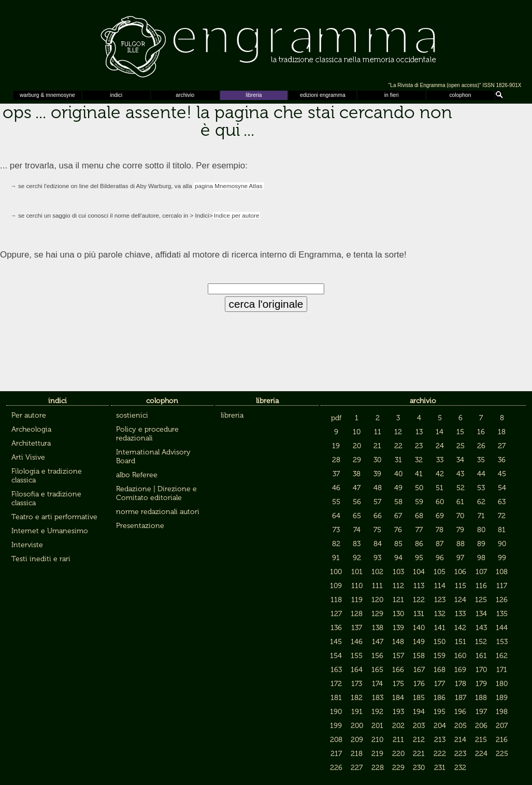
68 (419, 516)
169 (460, 670)
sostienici (132, 415)
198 (502, 712)
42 (440, 474)
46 (336, 488)
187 (461, 698)
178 (461, 684)
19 (336, 446)
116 (481, 586)
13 (419, 432)
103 (398, 572)
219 (377, 754)
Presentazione (140, 526)
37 (336, 474)
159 (440, 656)
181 (336, 698)
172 (336, 684)
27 (502, 446)
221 (419, 754)
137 (357, 628)
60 (440, 502)
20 (357, 446)
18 (502, 432)
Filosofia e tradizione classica (46, 498)
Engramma (266, 44)
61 (460, 502)
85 (398, 544)
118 (336, 600)
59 (419, 502)
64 (336, 516)
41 (419, 474)
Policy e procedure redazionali (147, 434)
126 (502, 600)
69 (440, 516)
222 (440, 754)
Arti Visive (28, 457)
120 (377, 600)
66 (378, 516)
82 (336, 544)
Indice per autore (237, 215)
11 (378, 432)
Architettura (31, 443)
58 (398, 502)
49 (398, 488)
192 (377, 712)
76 (398, 530)
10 (357, 432)
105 (440, 572)
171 (502, 670)
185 (419, 698)
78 (440, 530)
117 (502, 586)
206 (481, 726)
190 (336, 712)
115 (461, 586)
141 (440, 628)
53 (481, 488)
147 (378, 642)
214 (460, 740)
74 (357, 530)
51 (440, 488)
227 (357, 768)
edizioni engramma (323, 95)
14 (440, 432)
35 (481, 460)
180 (502, 684)
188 (481, 698)
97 (460, 558)
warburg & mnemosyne (47, 95)
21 (377, 446)
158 (419, 656)
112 (398, 586)
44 (481, 474)
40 (398, 474)
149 (419, 642)
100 (336, 572)
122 (419, 600)
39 (377, 474)
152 (481, 642)
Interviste (27, 545)
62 (481, 502)
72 (502, 516)
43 (460, 474)
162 (502, 656)
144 (502, 628)
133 (460, 614)
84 (378, 544)
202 (398, 726)
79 (460, 530)
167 (419, 670)
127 (336, 614)
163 (336, 670)
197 (481, 712)
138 (378, 628)
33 (440, 460)
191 (357, 712)
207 (502, 726)
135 (502, 614)
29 (357, 460)
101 (357, 572)
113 (419, 586)
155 (357, 656)
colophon (460, 95)
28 (336, 460)
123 (440, 600)
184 (398, 698)
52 (461, 488)
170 (481, 670)
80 (481, 530)
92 (357, 558)
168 (440, 670)
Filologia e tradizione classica (47, 476)
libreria (254, 95)
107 (481, 572)
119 (357, 600)
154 (336, 656)
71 (481, 516)
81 (502, 530)
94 (398, 558)
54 (502, 488)
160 (460, 656)
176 (419, 684)
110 (357, 586)
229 (398, 768)
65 (357, 516)
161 (481, 656)
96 (440, 558)
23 (419, 446)
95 (419, 558)
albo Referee (137, 475)
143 (481, 628)
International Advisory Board (153, 456)
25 (461, 446)
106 (460, 572)
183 (378, 698)
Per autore (29, 415)
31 (398, 460)
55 (336, 502)
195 (440, 712)
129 (377, 614)
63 (502, 502)
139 (398, 628)
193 (398, 712)
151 (461, 642)
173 (357, 684)
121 (398, 600)
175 (398, 684)
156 (377, 656)
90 (502, 544)
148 (398, 642)
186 (440, 698)
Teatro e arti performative (54, 517)
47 (357, 488)
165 (377, 670)
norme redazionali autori (158, 512)
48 (378, 488)
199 (336, 726)
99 (502, 558)
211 (398, 740)
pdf (336, 418)
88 (461, 544)
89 (481, 544)
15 (460, 432)
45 (502, 474)
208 (336, 740)
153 (502, 642)
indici (116, 95)
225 (502, 754)
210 (377, 740)
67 (398, 516)
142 (460, 628)
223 (460, 754)
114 (440, 586)
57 (377, 502)
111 (377, 586)
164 (357, 670)
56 (357, 502)
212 (419, 740)
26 (481, 446)
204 (440, 726)
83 (357, 544)
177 (440, 684)
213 (440, 740)
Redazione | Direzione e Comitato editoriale (156, 493)
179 (481, 684)
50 (419, 488)
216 (502, 740)
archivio (185, 95)
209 (357, 740)
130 (398, 614)
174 (377, 684)
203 (419, 726)
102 (377, 572)
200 (357, 726)
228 (378, 768)
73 (336, 530)
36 (502, 460)
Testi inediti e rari (41, 559)
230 (419, 768)
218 (357, 754)
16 (481, 432)
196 (460, 712)
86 (419, 544)
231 (440, 768)
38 (357, 474)
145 (336, 642)
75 (377, 530)
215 (481, 740)
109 (336, 586)
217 (336, 754)
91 (336, 558)
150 (440, 642)
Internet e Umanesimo (50, 531)
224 (481, 754)
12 (398, 432)
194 (419, 712)
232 (460, 768)
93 (377, 558)
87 (440, 544)
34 (460, 460)
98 (481, 558)
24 (440, 446)
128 (357, 614)
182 (357, 698)
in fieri (392, 95)
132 (440, 614)
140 (419, 628)
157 (398, 656)
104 (419, 572)
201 (377, 726)
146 (357, 642)
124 (460, 600)
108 (502, 572)
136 (336, 628)
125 (481, 600)
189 (502, 698)
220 (398, 754)
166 (398, 670)
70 (460, 516)
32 (419, 460)
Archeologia (31, 429)
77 (419, 530)
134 (481, 614)
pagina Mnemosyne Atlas (229, 186)
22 (398, 446)
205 (461, 726)
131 (419, 614)
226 (336, 768)
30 (377, 460)
